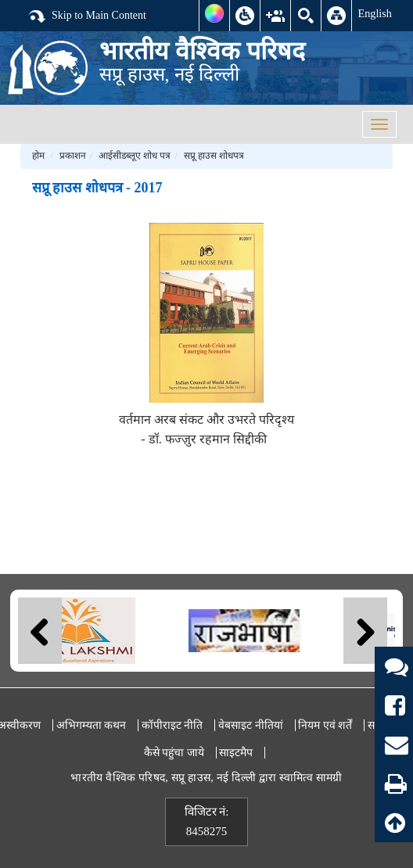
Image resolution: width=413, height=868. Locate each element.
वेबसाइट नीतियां (251, 725)
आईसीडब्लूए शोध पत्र (135, 156)
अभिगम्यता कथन (92, 725)
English (375, 13)
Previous (40, 631)
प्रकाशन (73, 156)
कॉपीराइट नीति (172, 725)
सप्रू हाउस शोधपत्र (214, 156)
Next (365, 631)
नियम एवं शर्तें (325, 725)
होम (38, 156)
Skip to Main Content (87, 16)
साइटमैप (236, 753)
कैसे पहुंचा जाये (174, 753)
